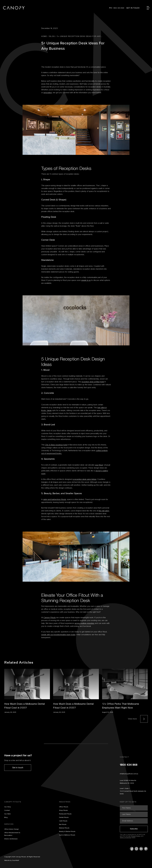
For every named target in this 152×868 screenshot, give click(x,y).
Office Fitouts (64, 807)
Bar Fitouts (63, 824)
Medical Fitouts (64, 828)
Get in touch (18, 767)
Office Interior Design (12, 829)
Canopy (14, 8)
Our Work (7, 814)
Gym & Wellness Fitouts (67, 835)
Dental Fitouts (64, 817)
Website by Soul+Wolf (12, 860)
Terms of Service (125, 838)
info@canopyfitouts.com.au (129, 774)
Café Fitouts (63, 821)
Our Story (8, 807)
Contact (7, 810)
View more (138, 729)
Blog (6, 817)
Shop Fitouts (63, 810)
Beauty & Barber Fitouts (67, 832)
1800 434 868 (129, 765)
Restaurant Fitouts (65, 814)
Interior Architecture (11, 839)
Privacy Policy (136, 836)
